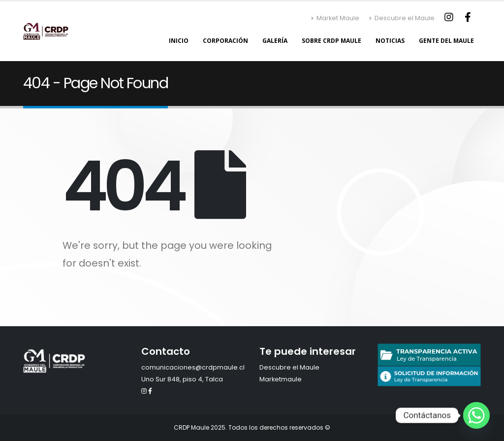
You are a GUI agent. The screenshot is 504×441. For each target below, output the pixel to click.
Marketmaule (281, 379)
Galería (275, 41)
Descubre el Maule (402, 18)
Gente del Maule (446, 41)
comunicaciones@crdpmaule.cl (193, 367)
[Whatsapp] (476, 415)
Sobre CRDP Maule (331, 41)
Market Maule (335, 18)
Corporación (225, 41)
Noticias (390, 41)
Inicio (179, 41)
